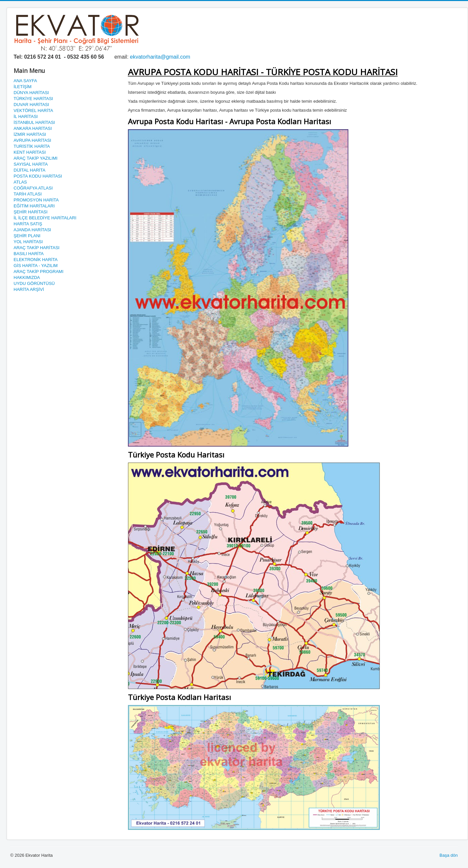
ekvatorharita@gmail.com (160, 57)
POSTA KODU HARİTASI (38, 176)
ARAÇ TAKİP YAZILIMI (35, 158)
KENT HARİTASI (30, 152)
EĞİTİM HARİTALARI (34, 206)
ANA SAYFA (25, 81)
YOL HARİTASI (28, 242)
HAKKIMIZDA (27, 277)
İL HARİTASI (26, 116)
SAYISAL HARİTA (31, 164)
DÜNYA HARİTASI (31, 93)
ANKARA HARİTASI (33, 128)
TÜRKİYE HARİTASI (33, 99)
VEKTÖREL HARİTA (33, 110)
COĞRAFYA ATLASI (33, 188)
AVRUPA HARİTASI (32, 140)
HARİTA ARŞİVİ (29, 289)
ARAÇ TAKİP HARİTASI (36, 248)
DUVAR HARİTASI (31, 105)
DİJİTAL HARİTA (29, 170)
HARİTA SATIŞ (28, 224)
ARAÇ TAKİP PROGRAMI (38, 271)
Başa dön (449, 855)
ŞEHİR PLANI (27, 236)
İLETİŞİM (23, 87)
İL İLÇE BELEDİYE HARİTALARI (45, 218)
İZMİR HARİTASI (30, 134)
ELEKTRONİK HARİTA (36, 260)
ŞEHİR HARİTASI (30, 212)
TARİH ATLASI (28, 194)
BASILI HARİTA (29, 254)
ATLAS (20, 182)
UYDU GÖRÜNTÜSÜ (34, 283)
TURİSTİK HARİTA (32, 146)
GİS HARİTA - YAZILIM (36, 266)
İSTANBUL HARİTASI (34, 122)
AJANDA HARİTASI (32, 230)
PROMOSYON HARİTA (36, 200)
